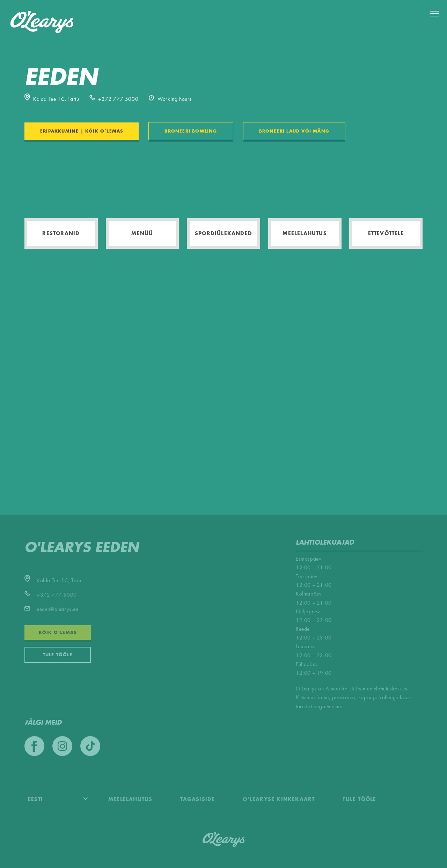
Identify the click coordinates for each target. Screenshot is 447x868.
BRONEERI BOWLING (191, 131)
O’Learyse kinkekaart (279, 799)
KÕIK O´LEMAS (58, 633)
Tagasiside (197, 799)
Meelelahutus (305, 233)
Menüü (142, 233)
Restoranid (61, 233)
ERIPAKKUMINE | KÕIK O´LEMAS (82, 131)
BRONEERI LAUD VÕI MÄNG (294, 131)
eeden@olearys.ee (52, 609)
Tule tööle (58, 655)
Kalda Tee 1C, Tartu (52, 99)
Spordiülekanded (223, 233)
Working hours (170, 99)
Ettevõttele (386, 233)
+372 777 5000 (114, 99)
